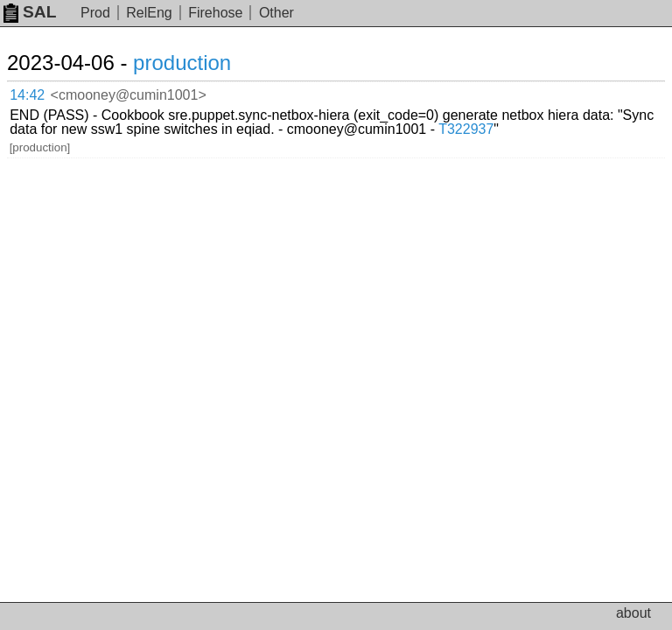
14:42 (27, 95)
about (633, 613)
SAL (30, 12)
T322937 (466, 129)
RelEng (149, 13)
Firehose (215, 13)
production (182, 63)
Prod (95, 13)
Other (276, 13)
